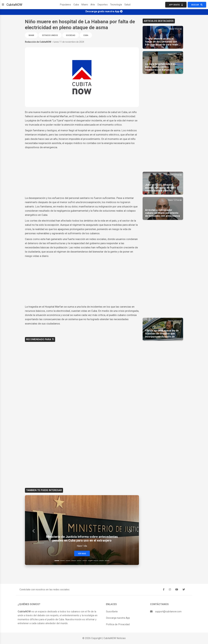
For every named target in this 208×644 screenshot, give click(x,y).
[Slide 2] (62, 561)
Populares (65, 5)
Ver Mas (82, 554)
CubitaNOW (14, 5)
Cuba (76, 5)
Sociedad (71, 35)
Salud (127, 5)
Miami (85, 5)
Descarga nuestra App (118, 618)
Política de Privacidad (118, 624)
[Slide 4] (74, 561)
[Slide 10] (107, 561)
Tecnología (116, 5)
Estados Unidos (50, 35)
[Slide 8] (96, 561)
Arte (93, 5)
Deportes (103, 5)
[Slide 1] (57, 561)
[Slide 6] (85, 561)
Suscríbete (112, 612)
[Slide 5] (79, 561)
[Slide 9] (101, 561)
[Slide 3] (68, 561)
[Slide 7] (90, 561)
